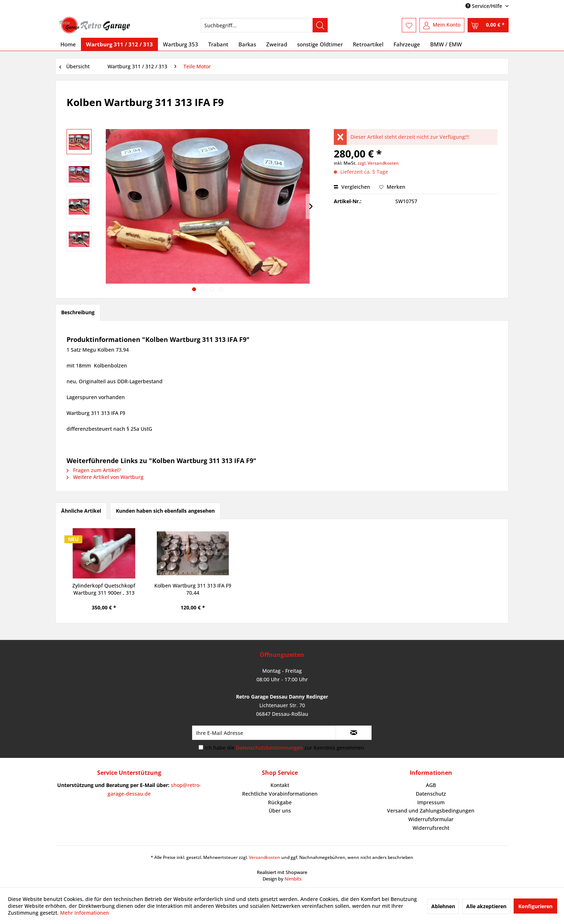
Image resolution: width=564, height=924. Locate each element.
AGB (431, 785)
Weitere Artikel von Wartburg (105, 477)
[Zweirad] (277, 44)
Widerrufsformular (431, 819)
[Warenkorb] (488, 25)
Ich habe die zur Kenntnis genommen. (285, 748)
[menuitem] (264, 25)
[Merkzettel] (409, 25)
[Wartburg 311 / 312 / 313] (119, 44)
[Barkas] (247, 44)
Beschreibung (78, 312)
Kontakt (280, 785)
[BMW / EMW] (446, 44)
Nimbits (293, 879)
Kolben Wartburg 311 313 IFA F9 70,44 (193, 589)
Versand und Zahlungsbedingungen (431, 811)
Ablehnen (443, 906)
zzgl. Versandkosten (378, 163)
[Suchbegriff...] (264, 25)
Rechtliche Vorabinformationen (280, 794)
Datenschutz (431, 794)
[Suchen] (320, 25)
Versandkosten (265, 857)
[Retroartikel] (368, 44)
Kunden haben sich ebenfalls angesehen (165, 511)
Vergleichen (352, 187)
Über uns (280, 811)
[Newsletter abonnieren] (354, 733)
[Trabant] (218, 44)
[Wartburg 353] (181, 44)
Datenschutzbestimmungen (269, 748)
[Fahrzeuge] (407, 44)
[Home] (68, 44)
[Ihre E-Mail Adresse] (264, 733)
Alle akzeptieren (486, 906)
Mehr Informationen (85, 913)
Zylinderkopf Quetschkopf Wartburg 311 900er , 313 (104, 589)
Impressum (431, 802)
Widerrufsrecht (431, 828)
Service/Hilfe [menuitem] (485, 6)
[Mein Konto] (442, 25)
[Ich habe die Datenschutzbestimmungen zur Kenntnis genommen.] (201, 747)
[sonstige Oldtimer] (320, 44)
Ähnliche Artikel (81, 511)
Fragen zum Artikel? (94, 470)
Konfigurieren (535, 906)
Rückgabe (280, 802)
